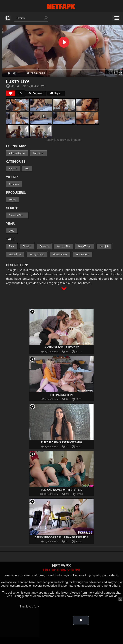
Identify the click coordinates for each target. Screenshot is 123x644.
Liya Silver (38, 153)
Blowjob (27, 246)
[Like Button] (11, 93)
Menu (116, 18)
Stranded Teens (17, 215)
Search (8, 18)
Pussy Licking (37, 254)
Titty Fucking (83, 254)
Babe (12, 246)
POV (27, 169)
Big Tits (13, 169)
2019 (12, 231)
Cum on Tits (64, 246)
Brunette (44, 246)
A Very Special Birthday (61, 347)
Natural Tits (15, 254)
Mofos (12, 200)
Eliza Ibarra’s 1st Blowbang (61, 442)
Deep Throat (85, 246)
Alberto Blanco (17, 153)
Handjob (104, 246)
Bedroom (14, 184)
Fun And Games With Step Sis (62, 490)
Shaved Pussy (60, 254)
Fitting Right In (61, 395)
